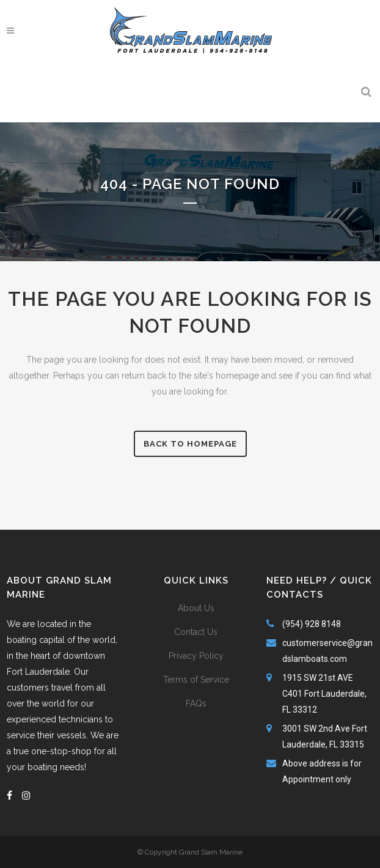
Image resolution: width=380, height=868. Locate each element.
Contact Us (196, 632)
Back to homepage (190, 444)
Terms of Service (196, 680)
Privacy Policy (196, 656)
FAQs (196, 703)
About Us (196, 608)
